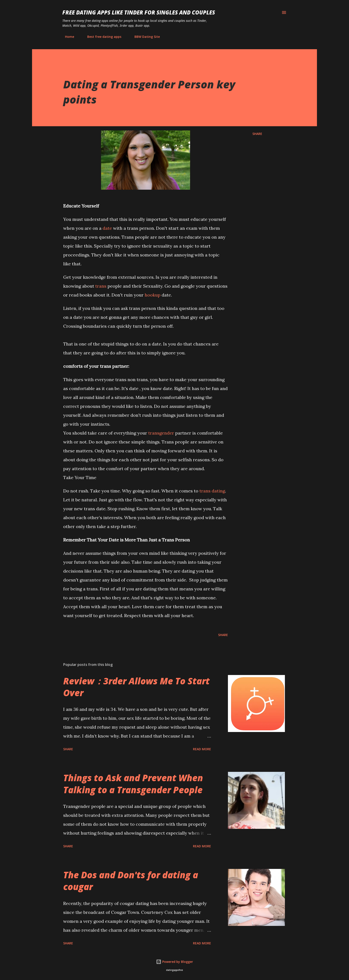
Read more (202, 749)
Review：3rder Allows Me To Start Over (136, 687)
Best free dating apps (102, 37)
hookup (153, 295)
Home (67, 37)
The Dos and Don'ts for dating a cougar (131, 881)
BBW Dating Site (144, 37)
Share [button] (257, 134)
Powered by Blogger (174, 962)
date (107, 228)
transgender (161, 433)
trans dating (212, 491)
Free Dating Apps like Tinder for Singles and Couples (139, 12)
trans (101, 286)
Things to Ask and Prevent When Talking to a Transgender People (133, 784)
